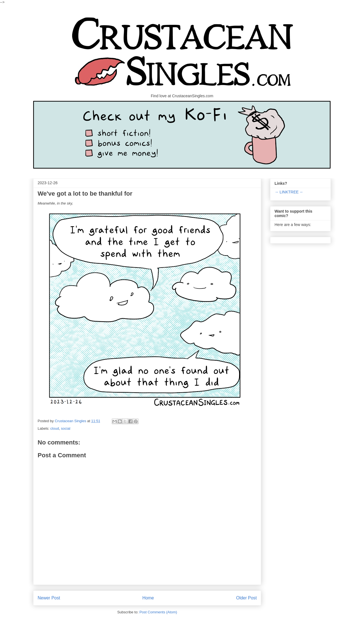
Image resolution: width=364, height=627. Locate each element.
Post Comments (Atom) (158, 612)
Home (148, 598)
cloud (55, 428)
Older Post (246, 598)
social (66, 428)
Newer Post (49, 598)
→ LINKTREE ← (289, 192)
